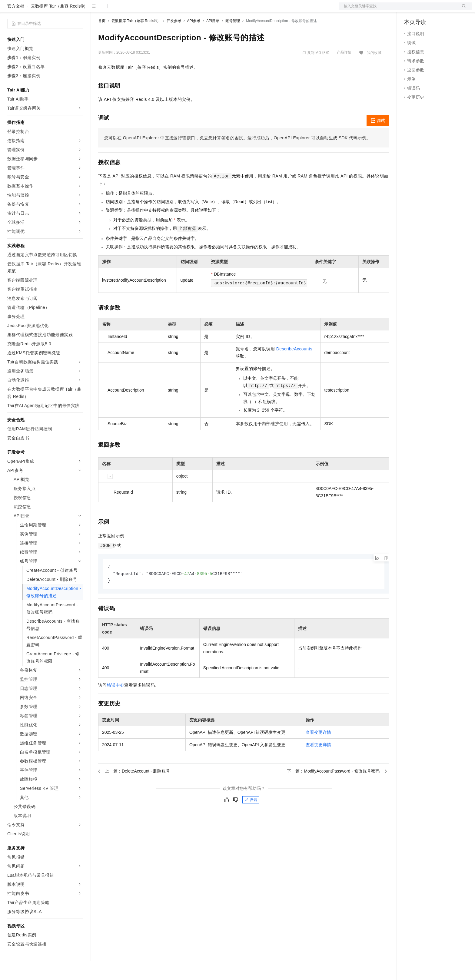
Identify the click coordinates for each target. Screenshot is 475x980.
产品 (79, 10)
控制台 (425, 10)
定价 (131, 10)
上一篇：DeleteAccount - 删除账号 (134, 791)
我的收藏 (374, 72)
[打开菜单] (10, 10)
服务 (179, 10)
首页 (102, 40)
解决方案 (98, 10)
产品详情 (344, 72)
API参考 (194, 40)
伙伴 (164, 10)
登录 (462, 10)
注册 (440, 10)
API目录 (213, 40)
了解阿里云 (200, 10)
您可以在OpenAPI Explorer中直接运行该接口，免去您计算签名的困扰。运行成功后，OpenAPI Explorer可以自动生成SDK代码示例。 (237, 157)
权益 (116, 10)
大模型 (62, 10)
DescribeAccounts (294, 368)
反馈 (251, 820)
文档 (398, 10)
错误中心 (116, 705)
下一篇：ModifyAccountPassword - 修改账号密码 (337, 791)
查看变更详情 (318, 753)
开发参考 (174, 40)
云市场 (148, 10)
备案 (411, 10)
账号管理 (233, 40)
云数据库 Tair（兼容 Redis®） (59, 25)
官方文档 (16, 25)
